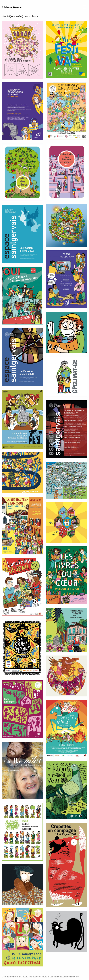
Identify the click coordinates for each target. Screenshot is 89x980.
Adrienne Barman (12, 7)
